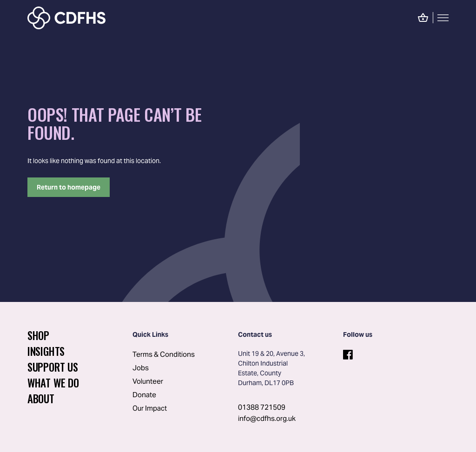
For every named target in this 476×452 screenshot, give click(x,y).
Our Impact (150, 408)
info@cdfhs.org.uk (267, 418)
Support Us (53, 367)
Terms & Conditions (164, 354)
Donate (144, 395)
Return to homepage (69, 187)
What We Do (53, 383)
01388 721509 (262, 407)
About (41, 399)
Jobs (141, 368)
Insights (46, 351)
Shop (38, 335)
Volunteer (148, 381)
